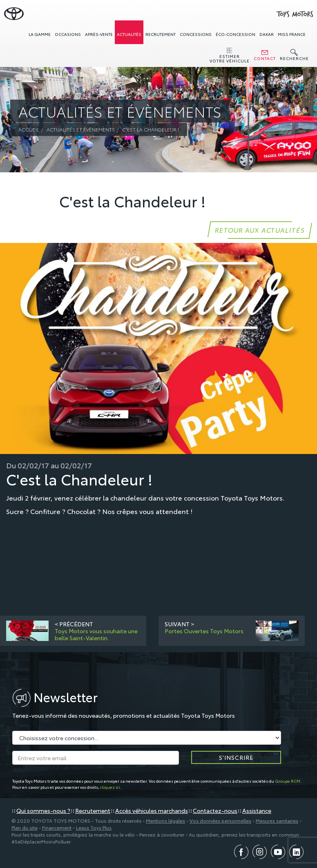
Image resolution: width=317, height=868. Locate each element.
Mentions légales (165, 820)
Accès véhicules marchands (152, 810)
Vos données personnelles (220, 820)
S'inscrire (236, 757)
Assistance (257, 810)
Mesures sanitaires (277, 820)
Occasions (68, 34)
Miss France (292, 34)
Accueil (29, 129)
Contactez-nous (215, 810)
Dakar (267, 34)
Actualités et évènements (81, 129)
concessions (196, 34)
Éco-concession (236, 34)
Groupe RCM (288, 781)
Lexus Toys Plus (94, 827)
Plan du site (25, 827)
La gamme (40, 34)
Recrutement (161, 34)
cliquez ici (110, 787)
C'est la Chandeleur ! (151, 129)
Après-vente (99, 34)
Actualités (129, 34)
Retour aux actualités (260, 230)
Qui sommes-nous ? (43, 810)
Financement (57, 827)
